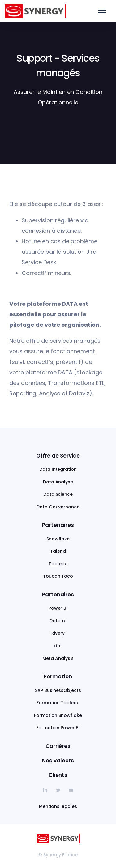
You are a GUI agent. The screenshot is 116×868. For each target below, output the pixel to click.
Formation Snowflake (58, 715)
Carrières (58, 746)
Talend (58, 551)
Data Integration (58, 469)
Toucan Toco (58, 576)
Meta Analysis (58, 658)
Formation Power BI (58, 728)
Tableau (58, 564)
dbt (58, 646)
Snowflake (58, 539)
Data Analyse (58, 482)
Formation (58, 676)
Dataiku (58, 621)
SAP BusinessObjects (58, 690)
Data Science (58, 494)
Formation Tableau (58, 703)
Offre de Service (58, 456)
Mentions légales (58, 806)
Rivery (58, 633)
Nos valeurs (58, 761)
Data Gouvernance (58, 507)
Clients (58, 775)
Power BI (58, 608)
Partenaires (58, 525)
